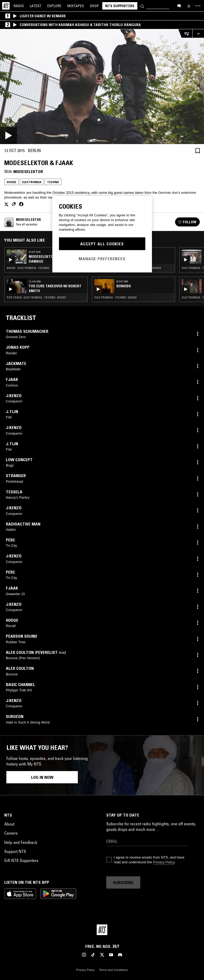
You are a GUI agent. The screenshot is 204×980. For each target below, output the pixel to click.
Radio (19, 6)
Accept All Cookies (102, 244)
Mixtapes (76, 6)
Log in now (42, 777)
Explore (54, 6)
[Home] (6, 6)
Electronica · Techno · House (116, 297)
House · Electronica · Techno (28, 268)
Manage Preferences (102, 259)
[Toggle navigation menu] (198, 6)
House (11, 182)
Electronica (32, 182)
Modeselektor (28, 171)
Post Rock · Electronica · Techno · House (36, 297)
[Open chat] (179, 6)
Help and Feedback (21, 842)
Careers (11, 833)
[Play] (102, 87)
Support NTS (15, 851)
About (9, 824)
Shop (94, 6)
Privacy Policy (164, 862)
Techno (53, 182)
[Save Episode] (198, 151)
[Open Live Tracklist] (185, 34)
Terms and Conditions (113, 970)
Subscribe (123, 882)
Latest (36, 6)
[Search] (142, 6)
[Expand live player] (198, 34)
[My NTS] (189, 6)
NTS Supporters (120, 6)
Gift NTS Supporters (21, 860)
